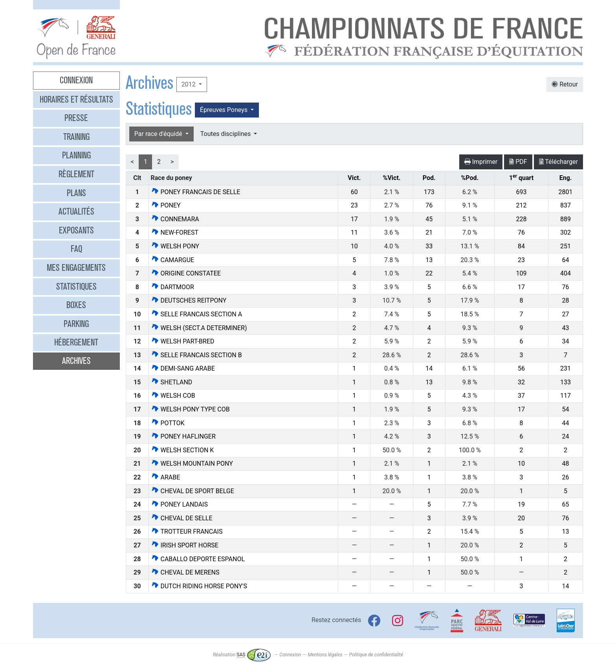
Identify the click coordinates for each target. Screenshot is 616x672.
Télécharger (558, 162)
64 (566, 260)
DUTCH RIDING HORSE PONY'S (199, 586)
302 (566, 232)
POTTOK (168, 423)
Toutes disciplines (226, 134)
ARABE (166, 477)
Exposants (76, 230)
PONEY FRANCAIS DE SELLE (196, 192)
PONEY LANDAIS (179, 504)
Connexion (76, 80)
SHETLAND (172, 382)
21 (429, 232)
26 (566, 477)
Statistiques (76, 286)
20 (521, 518)
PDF (518, 162)
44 (566, 423)
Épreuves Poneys (225, 110)
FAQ (76, 249)
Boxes (76, 305)
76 (429, 205)
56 (521, 368)
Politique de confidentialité (376, 655)
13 (429, 260)
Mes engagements (76, 268)
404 (566, 273)
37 (521, 396)
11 (354, 232)
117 (566, 396)
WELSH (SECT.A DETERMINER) (199, 328)
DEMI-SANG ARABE (183, 368)
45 (429, 219)
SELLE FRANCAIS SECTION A (197, 314)
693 (522, 192)
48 (566, 464)
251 (566, 246)
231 (566, 368)
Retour (565, 84)
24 (566, 436)
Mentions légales (325, 655)
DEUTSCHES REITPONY (189, 300)
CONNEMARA (175, 219)
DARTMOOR (172, 287)
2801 (566, 192)
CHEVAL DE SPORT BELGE (192, 491)
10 (354, 246)
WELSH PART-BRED (183, 341)
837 (566, 205)
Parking (76, 324)
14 (429, 368)
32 (521, 382)
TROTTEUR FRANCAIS (187, 532)
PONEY (166, 205)
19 (521, 504)
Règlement (76, 174)
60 (354, 192)
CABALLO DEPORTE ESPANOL (198, 559)
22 (429, 273)
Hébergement (76, 342)
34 (566, 341)
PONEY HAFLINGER (183, 436)
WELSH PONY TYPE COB (190, 409)
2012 (189, 84)
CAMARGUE (173, 260)
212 (522, 205)
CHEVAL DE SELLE (182, 518)
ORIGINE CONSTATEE (186, 273)
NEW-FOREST (175, 232)
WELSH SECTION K (182, 450)
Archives (76, 361)
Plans (76, 193)
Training (76, 137)
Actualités (76, 211)
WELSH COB (173, 396)
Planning (76, 155)
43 (566, 328)
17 (354, 219)
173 (429, 192)
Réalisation (242, 655)
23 (354, 205)
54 (566, 409)
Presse (76, 118)
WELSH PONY (175, 246)
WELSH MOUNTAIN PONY (192, 464)
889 (566, 219)
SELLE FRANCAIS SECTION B (196, 355)
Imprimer (481, 162)
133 (566, 382)
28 (566, 300)
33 (429, 246)
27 (566, 314)
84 (521, 246)
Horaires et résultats (76, 99)
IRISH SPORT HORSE (185, 545)
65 (566, 504)
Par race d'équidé (159, 134)
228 (522, 219)
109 (522, 273)
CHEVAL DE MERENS (185, 572)
